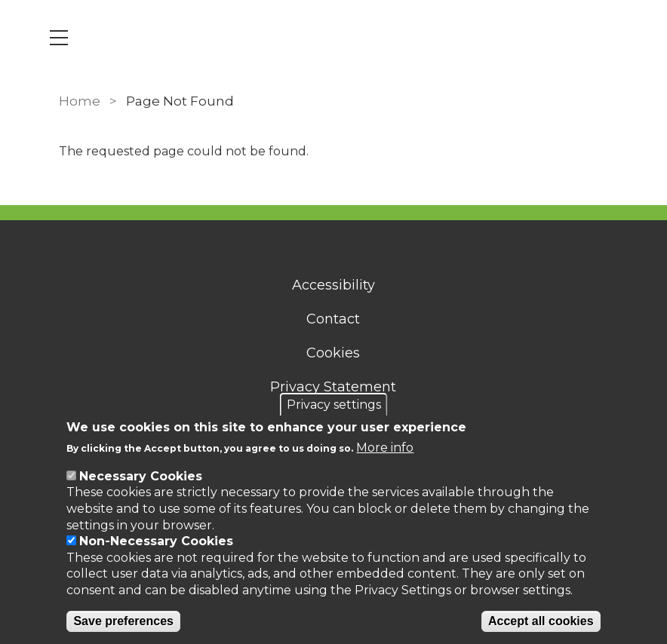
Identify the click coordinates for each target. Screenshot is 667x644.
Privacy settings (334, 405)
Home (80, 101)
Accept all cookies (541, 621)
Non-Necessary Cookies (156, 541)
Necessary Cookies (141, 476)
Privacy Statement (334, 387)
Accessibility (333, 285)
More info (385, 448)
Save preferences (123, 621)
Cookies (334, 353)
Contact (334, 319)
